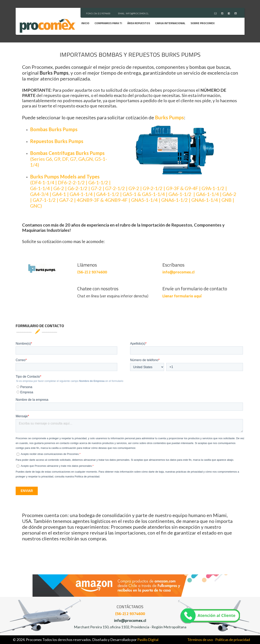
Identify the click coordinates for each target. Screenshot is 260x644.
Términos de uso (200, 640)
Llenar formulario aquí (182, 296)
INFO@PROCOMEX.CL (137, 13)
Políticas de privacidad (233, 640)
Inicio (85, 23)
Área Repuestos (139, 23)
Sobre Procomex (203, 23)
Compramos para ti (108, 23)
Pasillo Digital (148, 640)
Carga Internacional (170, 23)
